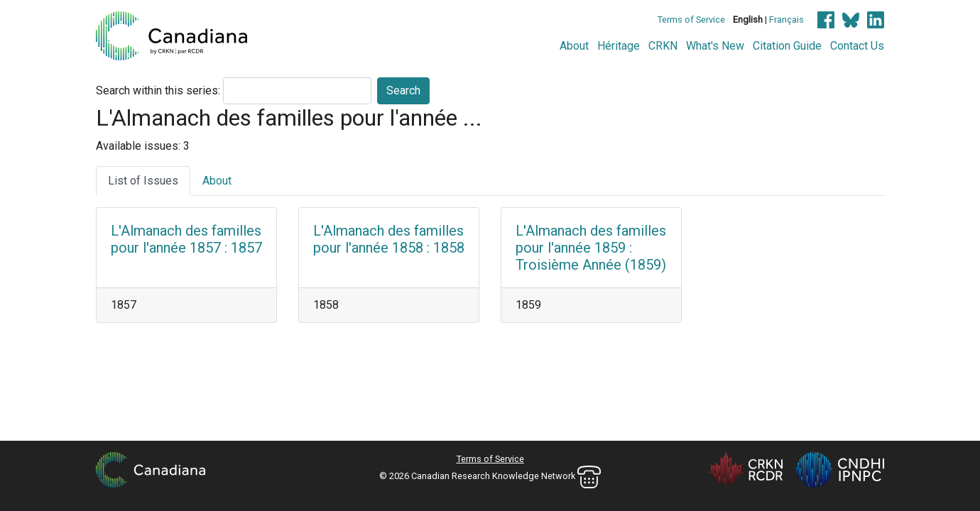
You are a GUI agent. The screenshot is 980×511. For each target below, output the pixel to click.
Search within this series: (158, 90)
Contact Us (857, 46)
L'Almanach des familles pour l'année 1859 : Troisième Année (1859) (591, 248)
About (574, 46)
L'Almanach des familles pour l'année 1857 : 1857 (186, 239)
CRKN (663, 46)
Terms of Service (691, 20)
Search (403, 90)
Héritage (619, 46)
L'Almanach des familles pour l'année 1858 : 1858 (389, 239)
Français (786, 20)
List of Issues (143, 181)
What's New (715, 46)
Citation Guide (787, 46)
